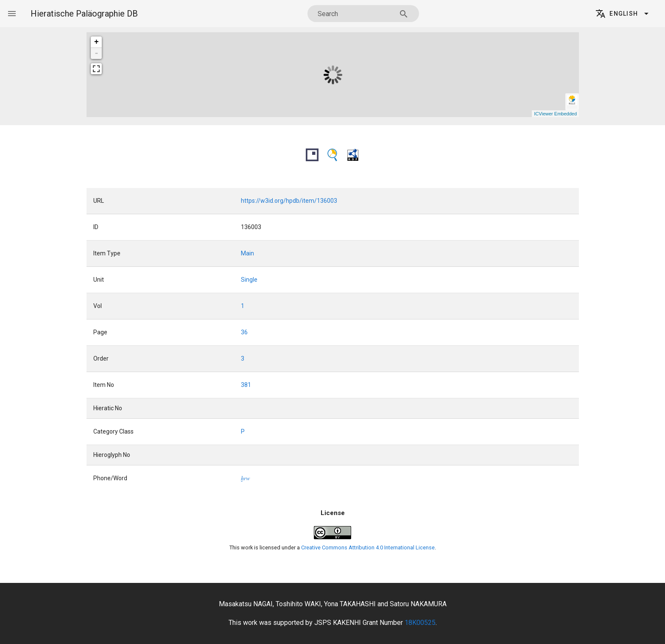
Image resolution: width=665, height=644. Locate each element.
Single (249, 280)
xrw (245, 478)
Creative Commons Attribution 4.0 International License (368, 547)
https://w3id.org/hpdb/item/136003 (289, 201)
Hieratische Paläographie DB (84, 14)
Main (247, 253)
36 (244, 332)
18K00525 (420, 623)
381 (246, 385)
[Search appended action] (404, 14)
